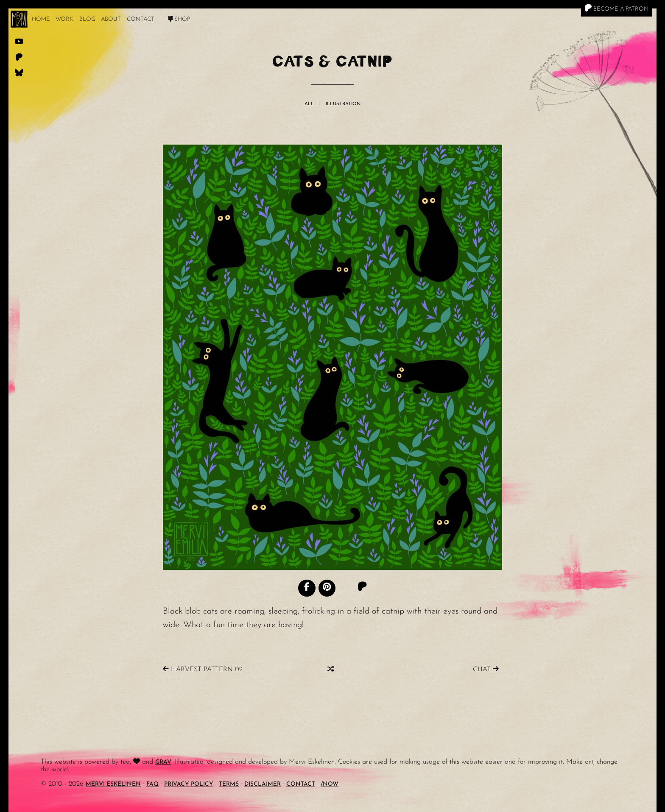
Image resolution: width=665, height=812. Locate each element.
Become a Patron (616, 8)
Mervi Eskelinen (113, 784)
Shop (179, 19)
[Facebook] (307, 588)
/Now (330, 784)
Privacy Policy (189, 784)
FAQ (152, 784)
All (309, 104)
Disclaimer (263, 784)
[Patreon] (362, 587)
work (64, 19)
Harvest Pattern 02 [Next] (203, 669)
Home (41, 19)
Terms (229, 784)
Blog (87, 19)
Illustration (343, 104)
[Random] (331, 669)
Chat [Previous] (486, 669)
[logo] (19, 19)
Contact (141, 19)
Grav (163, 762)
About (111, 19)
